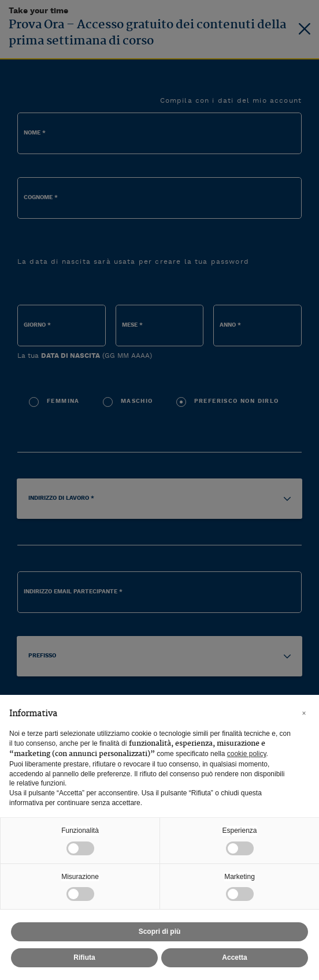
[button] (304, 713)
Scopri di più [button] (160, 932)
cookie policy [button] (247, 754)
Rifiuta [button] (84, 957)
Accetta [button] (234, 957)
